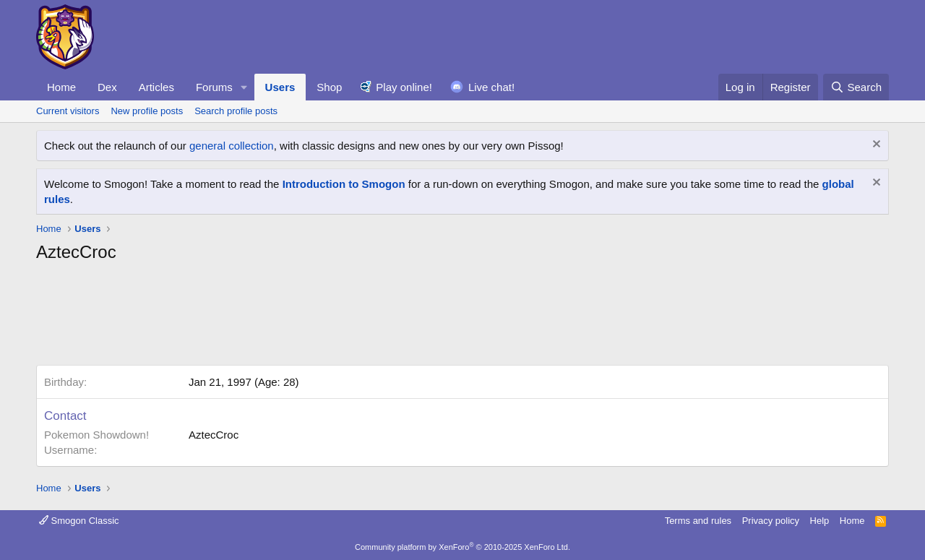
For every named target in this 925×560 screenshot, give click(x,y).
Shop (329, 87)
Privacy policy (771, 521)
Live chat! (491, 87)
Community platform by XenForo (462, 547)
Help (820, 521)
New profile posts (147, 111)
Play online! (404, 87)
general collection (232, 146)
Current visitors (68, 111)
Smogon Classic (79, 521)
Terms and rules (698, 521)
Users (280, 87)
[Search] (856, 87)
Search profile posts (236, 111)
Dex (107, 87)
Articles (156, 87)
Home (61, 87)
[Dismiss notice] (875, 146)
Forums (214, 87)
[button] (244, 87)
